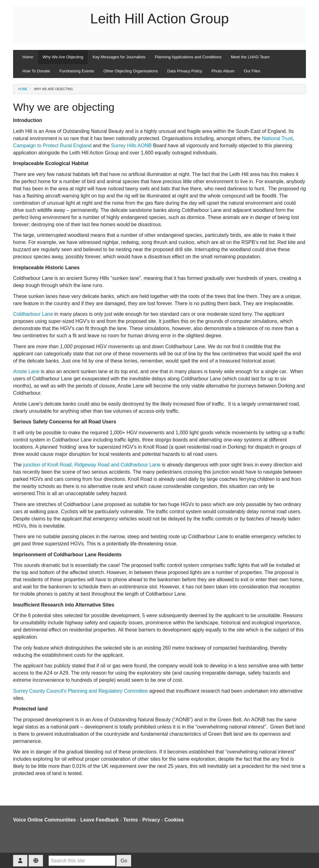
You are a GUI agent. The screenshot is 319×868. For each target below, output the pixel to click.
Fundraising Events (77, 71)
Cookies (174, 820)
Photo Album (223, 71)
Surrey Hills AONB (131, 146)
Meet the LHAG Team (250, 57)
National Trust (277, 138)
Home (28, 57)
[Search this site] (82, 861)
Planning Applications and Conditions (188, 57)
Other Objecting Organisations (131, 71)
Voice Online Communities (45, 820)
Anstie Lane (26, 371)
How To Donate (36, 71)
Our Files (252, 71)
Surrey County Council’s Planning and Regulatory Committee (81, 691)
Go (124, 861)
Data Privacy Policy (185, 71)
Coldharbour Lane (33, 314)
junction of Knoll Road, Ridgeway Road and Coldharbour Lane (92, 465)
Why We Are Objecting (63, 57)
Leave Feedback (100, 820)
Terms (131, 820)
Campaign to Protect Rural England (52, 146)
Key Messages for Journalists (119, 57)
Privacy (151, 820)
